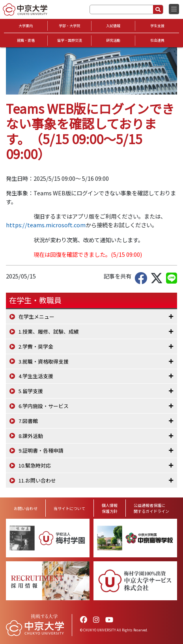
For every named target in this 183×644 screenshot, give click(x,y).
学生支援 (157, 26)
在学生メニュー (36, 316)
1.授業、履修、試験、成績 (49, 331)
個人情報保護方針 (110, 508)
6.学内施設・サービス (44, 406)
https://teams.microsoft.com (46, 225)
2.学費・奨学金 (36, 346)
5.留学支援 (31, 391)
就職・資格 (26, 40)
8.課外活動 (31, 436)
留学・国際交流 (70, 40)
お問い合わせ (26, 508)
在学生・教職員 (35, 300)
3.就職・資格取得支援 (44, 361)
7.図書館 (28, 421)
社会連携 (157, 40)
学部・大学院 (69, 26)
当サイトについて (69, 508)
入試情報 (113, 26)
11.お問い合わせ (37, 480)
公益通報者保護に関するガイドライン (151, 508)
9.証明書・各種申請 (41, 450)
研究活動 (113, 40)
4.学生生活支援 (36, 376)
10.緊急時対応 (35, 465)
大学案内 (26, 26)
